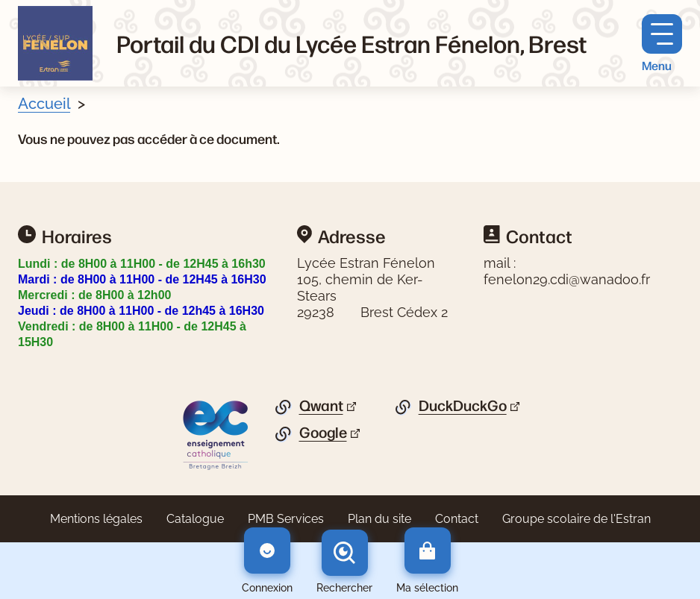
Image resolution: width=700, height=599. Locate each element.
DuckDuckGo (463, 406)
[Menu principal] (662, 44)
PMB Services (286, 519)
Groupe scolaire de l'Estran (576, 519)
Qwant (321, 406)
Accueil (44, 104)
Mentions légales (96, 519)
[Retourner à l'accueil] (55, 43)
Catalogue (195, 519)
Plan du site (379, 519)
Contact (457, 519)
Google (323, 433)
